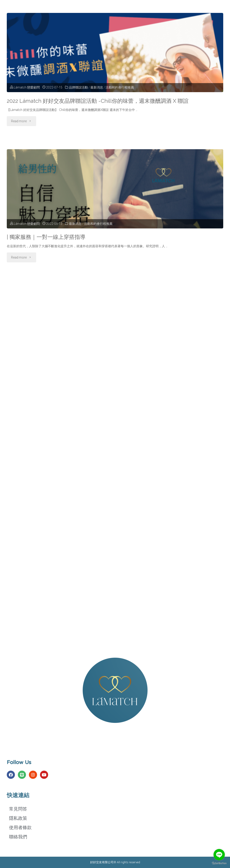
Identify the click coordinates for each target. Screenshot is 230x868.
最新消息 (97, 87)
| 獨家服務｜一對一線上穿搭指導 (48, 237)
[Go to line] (219, 855)
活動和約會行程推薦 (120, 87)
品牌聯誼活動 (78, 87)
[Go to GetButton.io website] (219, 863)
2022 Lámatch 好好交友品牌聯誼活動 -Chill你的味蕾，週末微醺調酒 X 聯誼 (102, 101)
